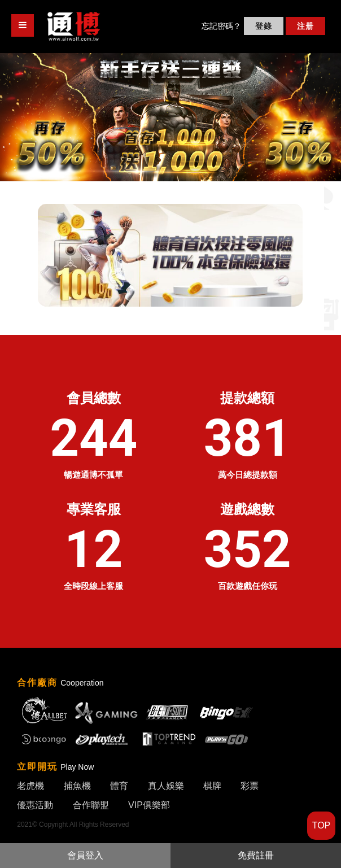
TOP (322, 825)
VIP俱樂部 (149, 805)
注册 (305, 26)
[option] (171, 117)
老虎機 (30, 786)
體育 (119, 786)
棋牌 (212, 786)
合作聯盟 (91, 805)
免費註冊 (256, 855)
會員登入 (85, 855)
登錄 (264, 26)
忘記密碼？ (221, 26)
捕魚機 (77, 786)
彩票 (250, 786)
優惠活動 (35, 805)
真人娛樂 (166, 786)
